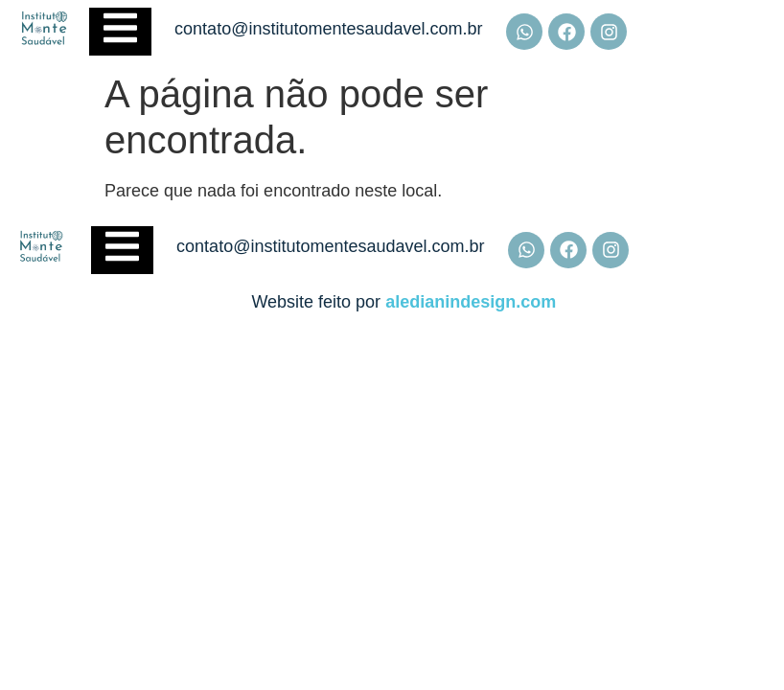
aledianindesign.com (471, 302)
